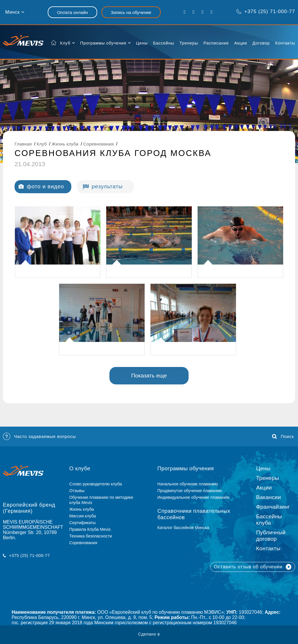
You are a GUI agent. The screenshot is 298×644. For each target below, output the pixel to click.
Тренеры (189, 43)
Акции (241, 43)
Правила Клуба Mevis (90, 529)
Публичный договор (271, 536)
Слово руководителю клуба (96, 484)
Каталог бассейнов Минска (183, 528)
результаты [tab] (103, 186)
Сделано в (149, 634)
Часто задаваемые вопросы (39, 436)
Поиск (283, 437)
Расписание (216, 43)
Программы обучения (103, 43)
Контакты (285, 43)
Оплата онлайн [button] (72, 12)
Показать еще (149, 376)
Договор (261, 43)
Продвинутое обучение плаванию (190, 491)
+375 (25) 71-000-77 (266, 11)
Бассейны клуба (269, 520)
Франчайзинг (273, 507)
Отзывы (77, 491)
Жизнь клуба (81, 509)
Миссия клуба (83, 516)
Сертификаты (83, 523)
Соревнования (83, 543)
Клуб (65, 43)
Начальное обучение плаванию (190, 484)
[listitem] (58, 242)
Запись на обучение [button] (131, 12)
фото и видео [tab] (41, 186)
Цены (142, 43)
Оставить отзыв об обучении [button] (253, 567)
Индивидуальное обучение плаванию (194, 497)
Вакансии (268, 497)
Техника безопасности (91, 536)
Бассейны (164, 43)
